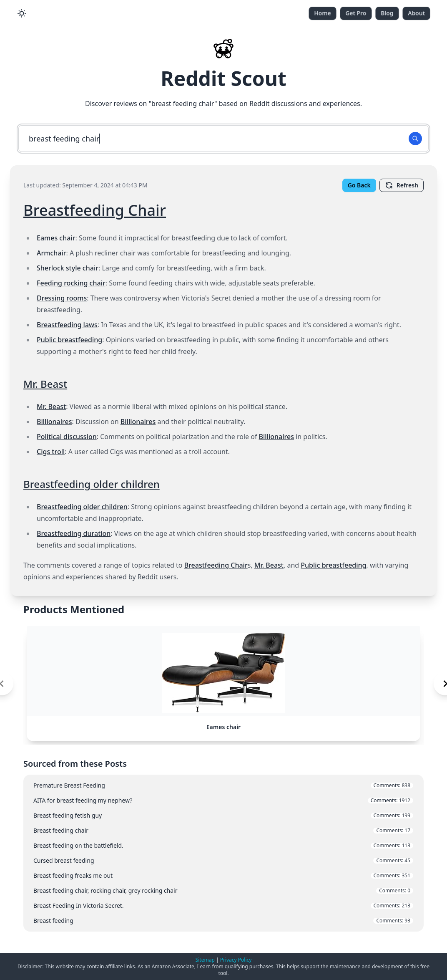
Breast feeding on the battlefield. (223, 854)
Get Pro (356, 13)
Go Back (359, 185)
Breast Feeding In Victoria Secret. (223, 914)
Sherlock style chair (68, 268)
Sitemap (205, 960)
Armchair (51, 253)
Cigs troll (51, 452)
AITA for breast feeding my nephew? (223, 809)
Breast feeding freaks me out (223, 884)
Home (323, 13)
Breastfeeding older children (92, 484)
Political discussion (67, 437)
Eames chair (56, 238)
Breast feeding (223, 929)
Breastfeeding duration (74, 533)
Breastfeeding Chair (95, 210)
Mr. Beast (45, 384)
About (416, 13)
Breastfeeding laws (67, 325)
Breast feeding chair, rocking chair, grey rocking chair (223, 899)
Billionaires (54, 422)
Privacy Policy (236, 960)
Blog (387, 13)
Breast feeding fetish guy (223, 824)
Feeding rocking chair (71, 283)
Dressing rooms (62, 298)
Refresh (402, 185)
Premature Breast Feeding (223, 794)
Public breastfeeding (69, 340)
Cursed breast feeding (223, 869)
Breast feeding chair (223, 839)
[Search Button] (415, 139)
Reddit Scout (223, 78)
